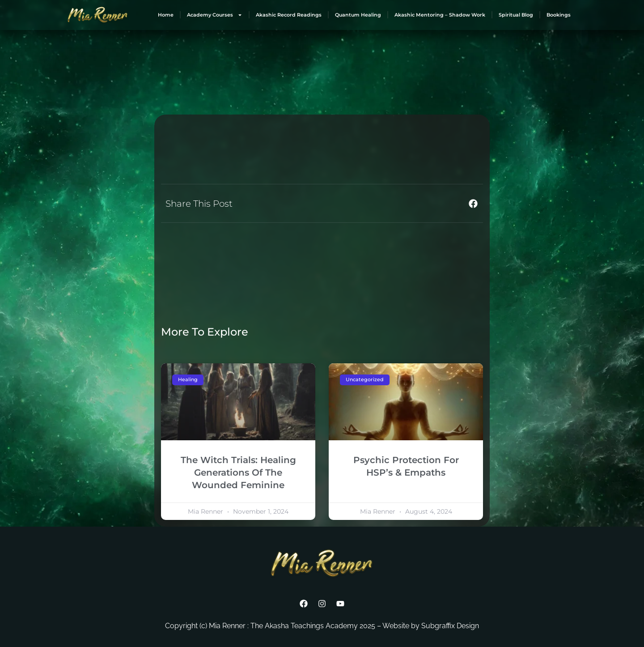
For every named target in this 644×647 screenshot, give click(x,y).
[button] (473, 203)
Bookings (559, 15)
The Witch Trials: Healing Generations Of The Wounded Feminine (238, 472)
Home (166, 15)
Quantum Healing (358, 15)
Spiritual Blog (516, 15)
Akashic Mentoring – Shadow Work (440, 15)
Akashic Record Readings (289, 15)
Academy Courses (215, 15)
